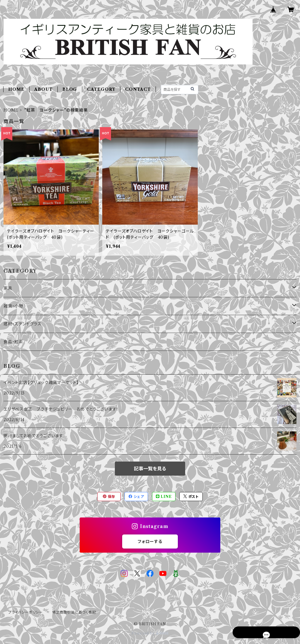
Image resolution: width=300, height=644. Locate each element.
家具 (8, 288)
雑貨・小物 (13, 306)
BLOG (70, 89)
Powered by (150, 633)
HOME (16, 89)
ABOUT (43, 89)
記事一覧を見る (150, 469)
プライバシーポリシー (25, 612)
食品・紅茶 (13, 342)
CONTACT (138, 89)
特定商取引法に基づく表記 (74, 612)
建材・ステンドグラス (23, 324)
